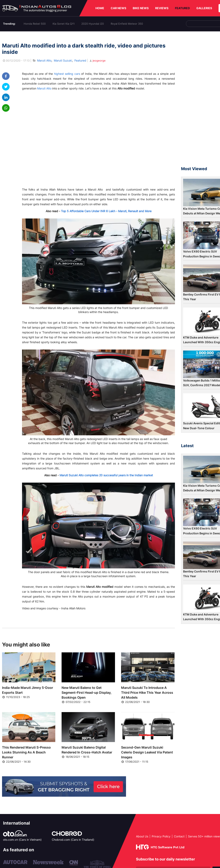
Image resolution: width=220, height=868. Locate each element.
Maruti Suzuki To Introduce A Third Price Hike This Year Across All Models (147, 693)
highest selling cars (67, 74)
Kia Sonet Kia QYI (64, 24)
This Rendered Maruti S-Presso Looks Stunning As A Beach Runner (26, 752)
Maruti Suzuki (63, 60)
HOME (100, 8)
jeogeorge (97, 61)
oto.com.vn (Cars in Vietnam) (22, 840)
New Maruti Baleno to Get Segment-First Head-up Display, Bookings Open (87, 693)
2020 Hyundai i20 (93, 24)
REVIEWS (162, 8)
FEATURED (182, 8)
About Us (142, 836)
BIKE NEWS (141, 8)
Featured (80, 60)
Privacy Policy (161, 836)
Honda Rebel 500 (35, 24)
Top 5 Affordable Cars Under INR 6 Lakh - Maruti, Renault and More (106, 211)
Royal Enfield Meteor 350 (127, 24)
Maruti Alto (44, 60)
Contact (179, 836)
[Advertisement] (201, 101)
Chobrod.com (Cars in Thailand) (73, 840)
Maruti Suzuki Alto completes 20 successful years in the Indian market (106, 475)
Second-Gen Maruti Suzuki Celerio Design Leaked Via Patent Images (147, 752)
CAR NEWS (118, 8)
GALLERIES (204, 8)
